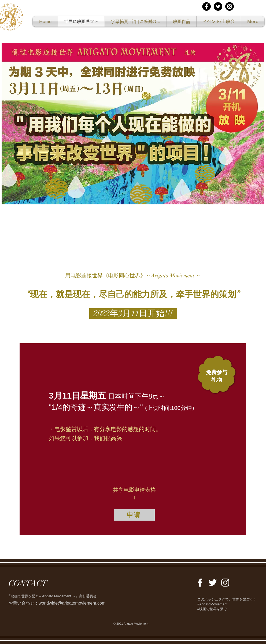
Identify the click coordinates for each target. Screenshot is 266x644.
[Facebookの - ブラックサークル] (206, 6)
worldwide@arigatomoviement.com (72, 603)
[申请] (134, 515)
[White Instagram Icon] (225, 583)
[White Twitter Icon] (213, 583)
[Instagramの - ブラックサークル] (230, 6)
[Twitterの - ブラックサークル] (218, 6)
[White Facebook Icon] (200, 583)
